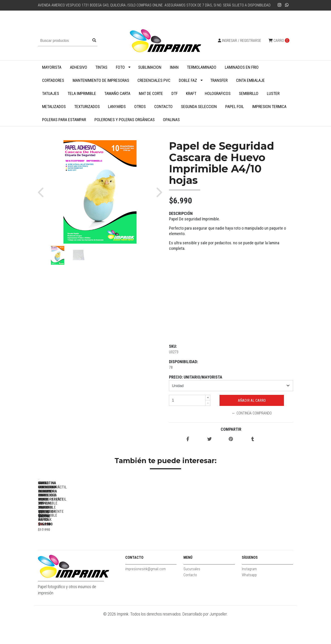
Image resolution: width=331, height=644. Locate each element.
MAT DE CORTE (151, 93)
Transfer (219, 80)
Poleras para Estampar (64, 120)
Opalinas (171, 120)
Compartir (231, 429)
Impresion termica (269, 107)
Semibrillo (249, 93)
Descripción (181, 213)
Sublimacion (150, 67)
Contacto (163, 107)
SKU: (173, 346)
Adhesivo (78, 67)
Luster (273, 93)
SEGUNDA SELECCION (199, 107)
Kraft (191, 93)
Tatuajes (51, 93)
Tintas (101, 67)
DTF (175, 93)
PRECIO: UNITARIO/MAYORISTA (196, 377)
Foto (120, 67)
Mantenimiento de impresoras (101, 80)
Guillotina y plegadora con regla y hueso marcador (199, 546)
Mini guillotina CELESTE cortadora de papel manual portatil (263, 546)
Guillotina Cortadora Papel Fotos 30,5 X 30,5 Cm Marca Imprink (134, 546)
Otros (140, 107)
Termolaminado (202, 67)
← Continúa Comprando (252, 413)
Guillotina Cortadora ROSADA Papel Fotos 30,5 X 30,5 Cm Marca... (70, 546)
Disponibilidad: (183, 362)
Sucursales (192, 596)
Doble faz (188, 80)
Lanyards (117, 107)
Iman (174, 67)
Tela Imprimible (82, 93)
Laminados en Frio (242, 67)
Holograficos (218, 93)
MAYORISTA (52, 67)
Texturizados (87, 107)
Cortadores (53, 80)
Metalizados (54, 107)
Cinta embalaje (250, 80)
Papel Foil (235, 107)
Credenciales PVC (154, 80)
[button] (43, 192)
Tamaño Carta (117, 93)
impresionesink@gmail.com (146, 596)
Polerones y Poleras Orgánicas (125, 120)
